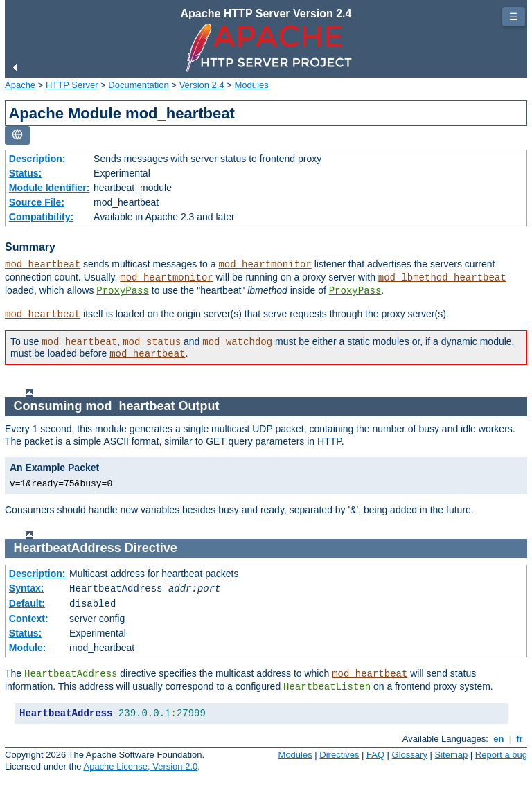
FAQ (375, 755)
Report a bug (501, 755)
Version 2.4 (202, 85)
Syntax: (27, 588)
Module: (28, 648)
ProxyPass (123, 291)
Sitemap (452, 755)
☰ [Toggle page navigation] (514, 17)
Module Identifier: (50, 188)
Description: (37, 159)
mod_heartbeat (43, 265)
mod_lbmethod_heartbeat (442, 278)
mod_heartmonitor (265, 265)
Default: (27, 603)
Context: (29, 619)
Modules (252, 85)
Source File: (37, 202)
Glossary (410, 755)
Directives (339, 755)
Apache (20, 85)
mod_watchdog (237, 342)
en (499, 739)
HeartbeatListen (327, 687)
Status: (25, 173)
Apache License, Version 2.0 (140, 766)
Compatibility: (41, 217)
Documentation (138, 85)
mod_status (152, 342)
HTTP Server (72, 85)
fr (520, 739)
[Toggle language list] (17, 135)
